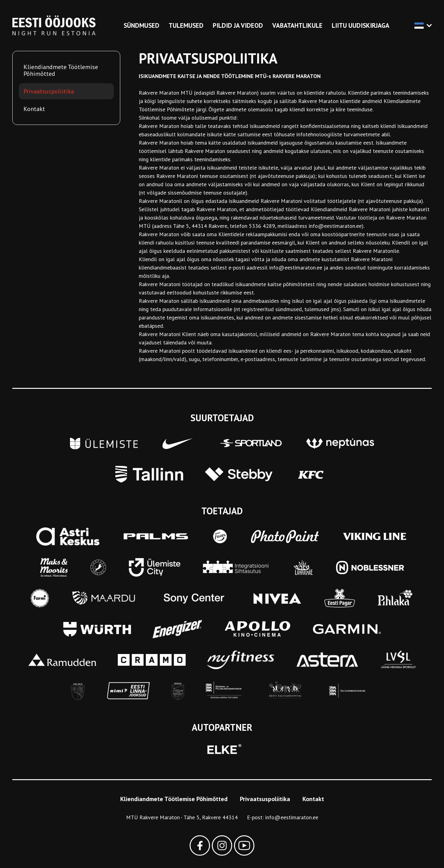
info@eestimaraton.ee (292, 817)
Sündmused (142, 25)
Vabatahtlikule (297, 25)
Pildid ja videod (238, 25)
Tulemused (186, 25)
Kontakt (34, 109)
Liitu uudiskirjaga (361, 25)
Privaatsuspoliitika (49, 91)
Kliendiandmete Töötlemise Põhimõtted (61, 70)
